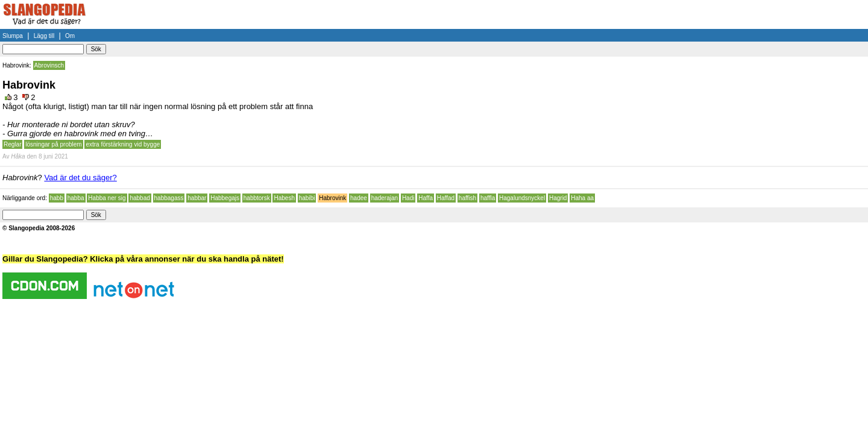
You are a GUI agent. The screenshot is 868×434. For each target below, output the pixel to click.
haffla (488, 198)
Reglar (12, 144)
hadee (359, 198)
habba (76, 198)
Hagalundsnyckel (522, 198)
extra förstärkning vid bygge (123, 144)
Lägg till (44, 36)
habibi (307, 198)
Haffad (446, 198)
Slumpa (13, 36)
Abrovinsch (49, 65)
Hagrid (558, 198)
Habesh (284, 198)
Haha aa (582, 198)
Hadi (408, 198)
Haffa (426, 198)
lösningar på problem (53, 144)
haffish (467, 198)
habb (57, 198)
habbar (197, 198)
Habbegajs (225, 198)
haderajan (385, 198)
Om (70, 36)
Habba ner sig (107, 198)
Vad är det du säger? (80, 178)
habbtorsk (257, 198)
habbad (140, 198)
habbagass (169, 198)
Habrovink (332, 198)
